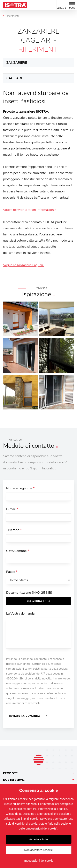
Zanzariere (17, 63)
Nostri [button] (14, 780)
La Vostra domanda (20, 614)
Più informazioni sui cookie (50, 809)
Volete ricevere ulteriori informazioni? (30, 210)
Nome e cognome (20, 488)
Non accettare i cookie (38, 850)
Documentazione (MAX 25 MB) (29, 593)
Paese (12, 572)
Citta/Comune (18, 551)
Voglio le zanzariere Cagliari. (23, 265)
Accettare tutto (38, 839)
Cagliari (14, 78)
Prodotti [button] (11, 773)
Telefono (14, 530)
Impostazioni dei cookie (39, 861)
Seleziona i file (38, 601)
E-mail (12, 509)
